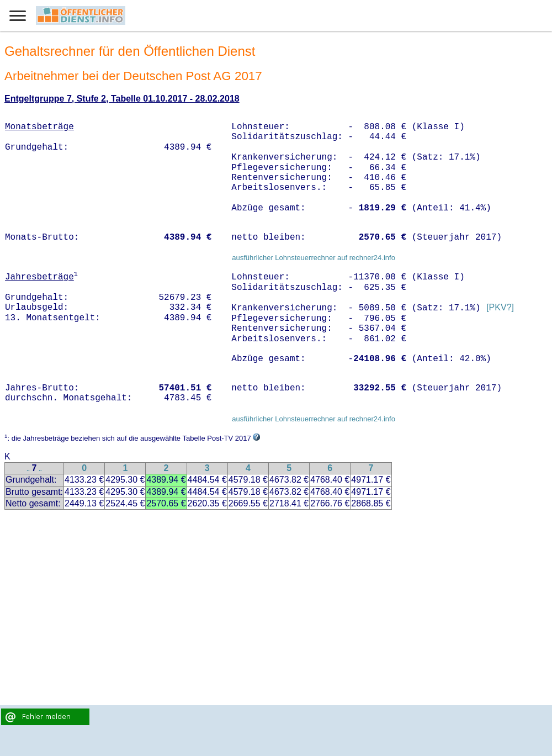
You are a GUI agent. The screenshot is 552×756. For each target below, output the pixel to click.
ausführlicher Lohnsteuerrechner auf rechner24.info (314, 258)
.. (28, 469)
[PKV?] (500, 308)
